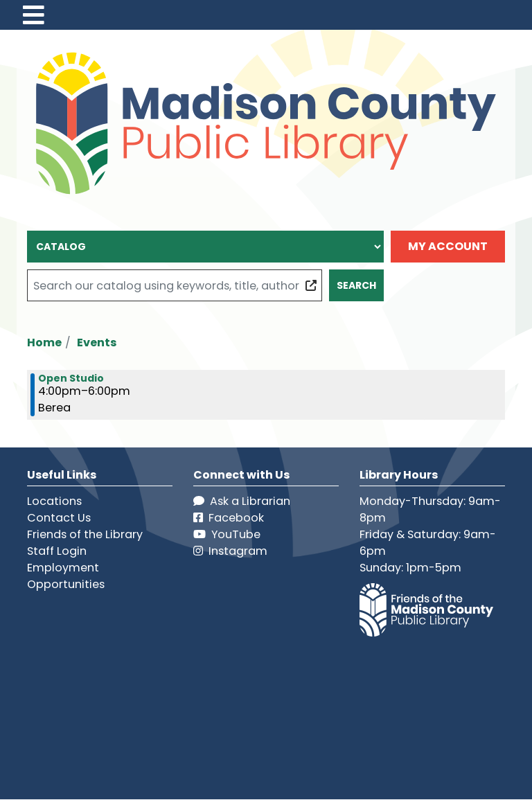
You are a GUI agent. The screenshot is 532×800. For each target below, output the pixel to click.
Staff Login (57, 551)
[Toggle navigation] (33, 15)
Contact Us (59, 518)
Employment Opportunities (66, 576)
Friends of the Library (85, 534)
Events (97, 343)
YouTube (227, 534)
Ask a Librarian (242, 501)
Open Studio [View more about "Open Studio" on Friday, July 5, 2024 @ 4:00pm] (71, 378)
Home (44, 343)
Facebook (229, 518)
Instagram (230, 551)
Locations (54, 501)
